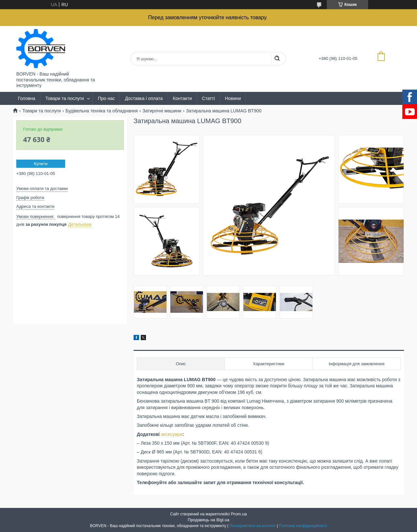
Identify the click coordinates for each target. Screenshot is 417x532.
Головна (27, 98)
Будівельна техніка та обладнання (102, 111)
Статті (208, 98)
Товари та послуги (65, 98)
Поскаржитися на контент (252, 526)
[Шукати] (277, 59)
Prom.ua (239, 514)
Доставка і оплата (144, 98)
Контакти (182, 98)
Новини (233, 98)
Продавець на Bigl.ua (208, 520)
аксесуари (172, 434)
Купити (41, 164)
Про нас (106, 98)
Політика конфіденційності (303, 526)
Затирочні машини (162, 111)
